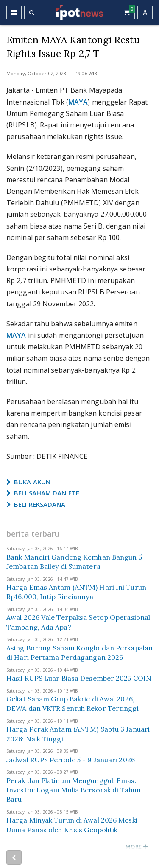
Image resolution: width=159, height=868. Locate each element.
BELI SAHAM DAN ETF (43, 493)
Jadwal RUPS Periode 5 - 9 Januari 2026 (71, 760)
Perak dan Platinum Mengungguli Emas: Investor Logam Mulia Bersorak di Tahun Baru (74, 790)
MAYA (78, 102)
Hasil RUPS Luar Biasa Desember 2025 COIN (79, 678)
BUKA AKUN (28, 482)
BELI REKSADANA (36, 504)
